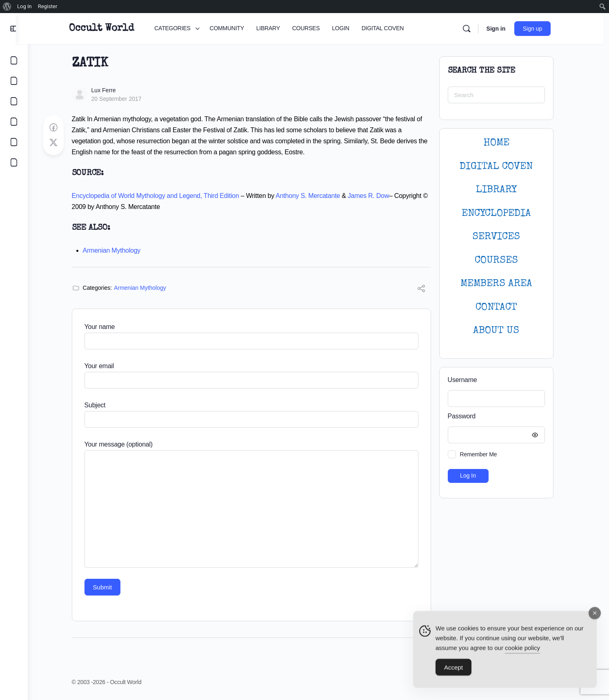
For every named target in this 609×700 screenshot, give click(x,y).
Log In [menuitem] (24, 6)
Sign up (541, 29)
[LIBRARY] (14, 101)
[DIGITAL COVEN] (14, 162)
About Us (502, 331)
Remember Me (484, 454)
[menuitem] (7, 7)
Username (468, 380)
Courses (502, 261)
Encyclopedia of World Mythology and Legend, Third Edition (161, 196)
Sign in (504, 29)
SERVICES (502, 237)
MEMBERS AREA (502, 284)
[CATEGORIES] (14, 60)
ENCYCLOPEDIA (502, 214)
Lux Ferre (109, 90)
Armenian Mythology (118, 250)
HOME (502, 143)
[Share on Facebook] (59, 128)
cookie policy (522, 650)
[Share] (427, 290)
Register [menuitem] (48, 6)
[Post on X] (59, 143)
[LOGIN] (14, 142)
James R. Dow (374, 196)
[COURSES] (14, 122)
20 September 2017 (122, 99)
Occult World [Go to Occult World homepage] (110, 29)
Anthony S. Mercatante (314, 196)
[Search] (475, 29)
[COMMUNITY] (14, 81)
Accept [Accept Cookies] (453, 670)
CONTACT (502, 308)
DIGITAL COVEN (502, 167)
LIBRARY (502, 190)
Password (500, 417)
